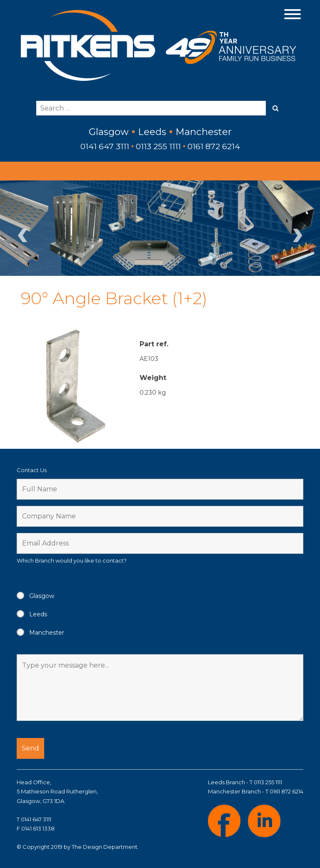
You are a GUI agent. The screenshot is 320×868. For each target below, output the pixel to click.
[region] (160, 228)
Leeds (38, 614)
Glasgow (42, 596)
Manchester (47, 633)
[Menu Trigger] (293, 14)
